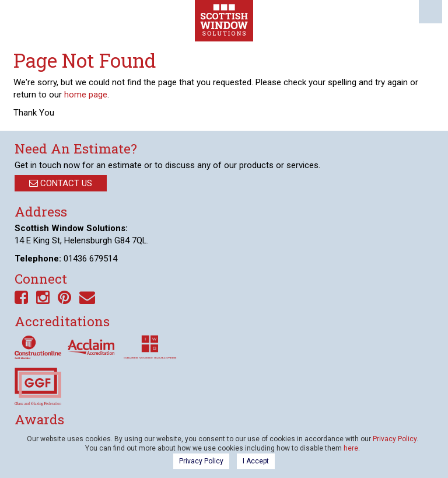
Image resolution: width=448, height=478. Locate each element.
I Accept (256, 461)
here (351, 448)
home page (86, 95)
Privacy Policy (395, 439)
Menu (430, 12)
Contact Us (61, 183)
